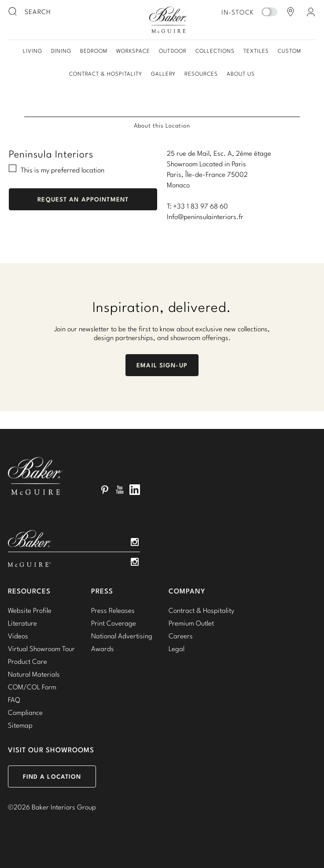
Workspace (133, 51)
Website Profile (30, 610)
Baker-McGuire (168, 20)
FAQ (14, 700)
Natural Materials (34, 674)
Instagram (135, 542)
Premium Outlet (191, 623)
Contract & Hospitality (106, 74)
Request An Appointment (83, 199)
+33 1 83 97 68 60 (201, 206)
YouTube (120, 490)
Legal (177, 648)
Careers (181, 636)
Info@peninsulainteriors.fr (205, 216)
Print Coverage (114, 623)
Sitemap (20, 725)
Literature (22, 623)
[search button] (13, 12)
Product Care (28, 661)
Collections (215, 51)
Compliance (25, 712)
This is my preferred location (63, 170)
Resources (201, 74)
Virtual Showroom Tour (41, 648)
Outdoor (173, 51)
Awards (103, 648)
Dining (61, 51)
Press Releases (113, 610)
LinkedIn (135, 490)
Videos (18, 636)
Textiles (256, 51)
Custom (289, 51)
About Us (241, 74)
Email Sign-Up (162, 365)
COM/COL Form (32, 687)
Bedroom (94, 51)
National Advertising (122, 636)
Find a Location (52, 776)
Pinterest (105, 490)
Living (33, 51)
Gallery (163, 74)
